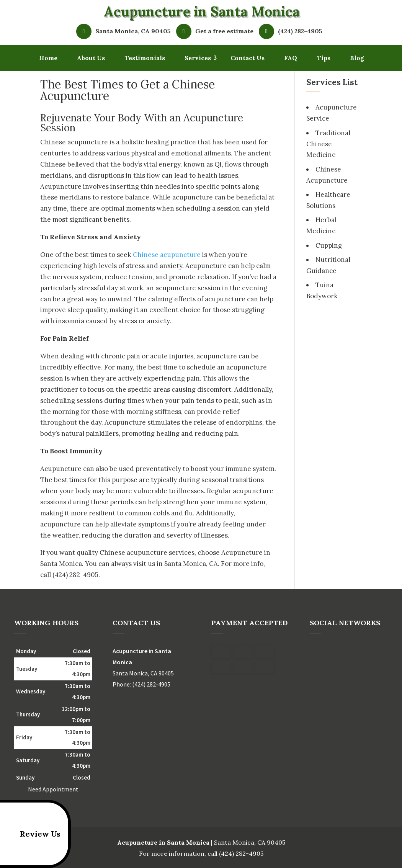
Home (48, 58)
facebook (316, 652)
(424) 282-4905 (293, 31)
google (330, 652)
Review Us (32, 834)
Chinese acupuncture (167, 255)
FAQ (291, 58)
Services (198, 58)
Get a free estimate (217, 31)
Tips (324, 58)
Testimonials (145, 58)
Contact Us (248, 58)
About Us (91, 58)
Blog (357, 58)
